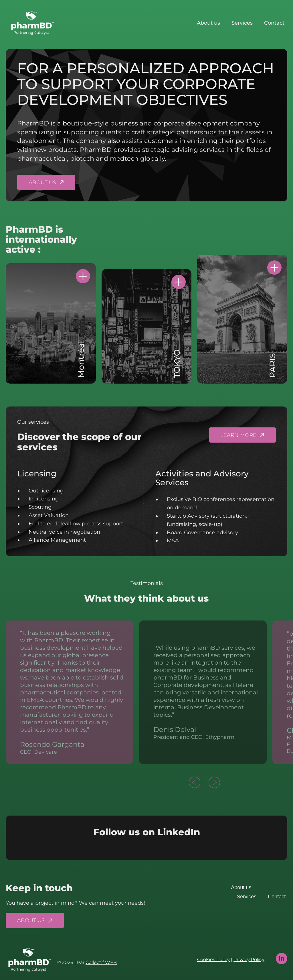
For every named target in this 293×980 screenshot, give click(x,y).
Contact (274, 23)
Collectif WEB (101, 962)
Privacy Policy (249, 960)
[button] (195, 783)
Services (242, 23)
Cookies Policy (213, 960)
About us (208, 23)
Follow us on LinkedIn (147, 832)
